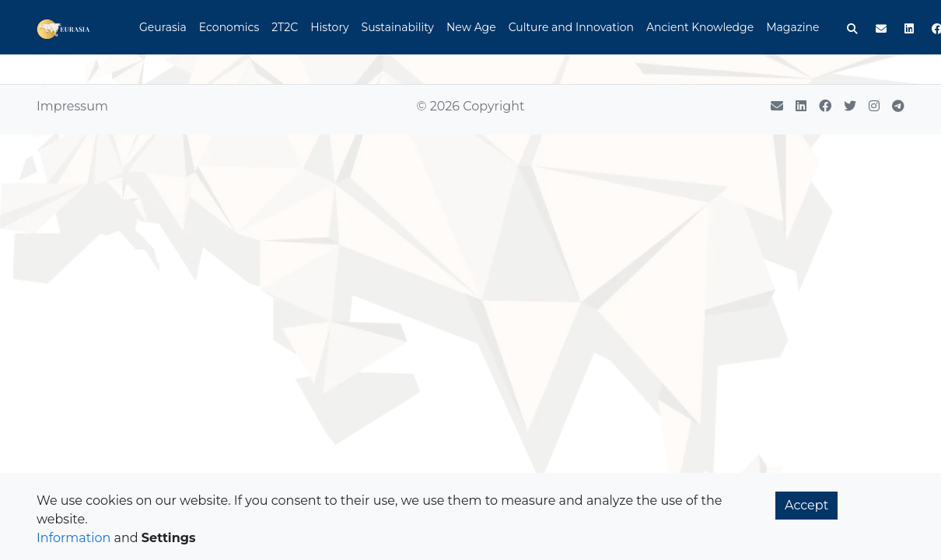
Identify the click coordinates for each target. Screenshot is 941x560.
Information (73, 538)
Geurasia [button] (163, 27)
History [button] (329, 27)
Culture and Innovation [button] (571, 27)
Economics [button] (229, 27)
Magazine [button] (792, 27)
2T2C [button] (285, 27)
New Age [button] (471, 27)
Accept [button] (806, 505)
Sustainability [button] (398, 27)
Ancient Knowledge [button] (700, 27)
